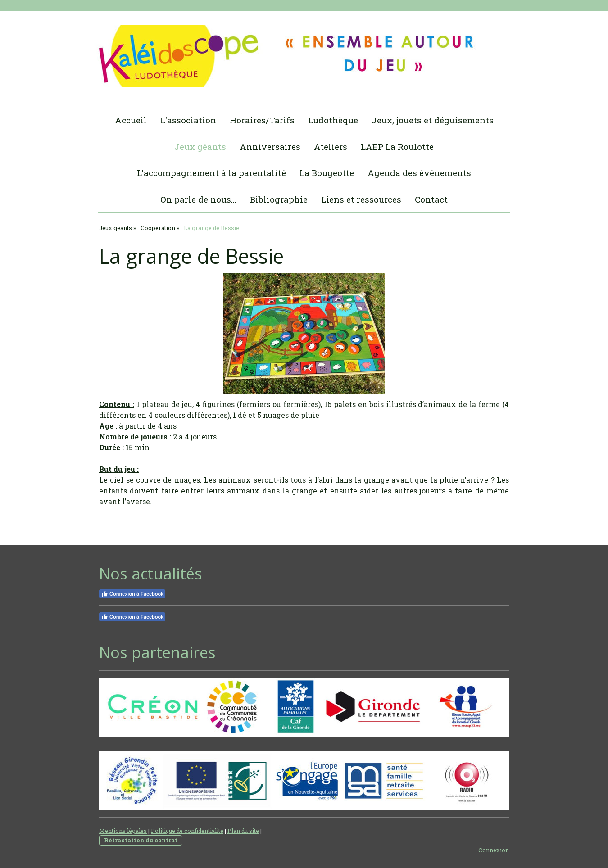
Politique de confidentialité (187, 831)
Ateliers (331, 147)
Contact (431, 199)
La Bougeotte (327, 173)
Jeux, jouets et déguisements (433, 120)
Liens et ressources (361, 199)
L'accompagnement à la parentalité (211, 173)
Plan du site (243, 831)
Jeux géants (200, 147)
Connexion (494, 850)
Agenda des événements (419, 173)
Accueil (131, 120)
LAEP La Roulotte (397, 147)
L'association (188, 120)
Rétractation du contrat (141, 840)
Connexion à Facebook (132, 594)
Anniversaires (270, 147)
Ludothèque (333, 120)
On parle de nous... (198, 199)
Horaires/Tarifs (262, 120)
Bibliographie (279, 199)
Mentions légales (123, 831)
